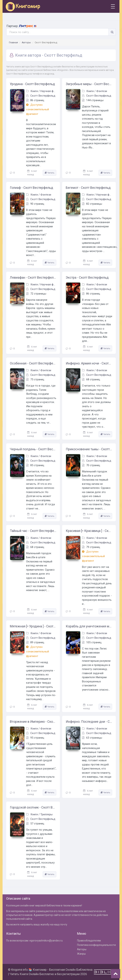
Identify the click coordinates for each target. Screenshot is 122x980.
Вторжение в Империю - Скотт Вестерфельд (33, 722)
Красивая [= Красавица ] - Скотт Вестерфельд (89, 531)
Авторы (26, 42)
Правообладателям (89, 941)
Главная (13, 42)
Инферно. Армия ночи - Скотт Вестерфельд (89, 363)
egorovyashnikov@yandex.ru (46, 941)
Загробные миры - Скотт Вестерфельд (89, 84)
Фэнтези (102, 91)
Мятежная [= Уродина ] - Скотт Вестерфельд (33, 626)
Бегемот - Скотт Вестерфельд (88, 188)
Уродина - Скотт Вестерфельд (32, 84)
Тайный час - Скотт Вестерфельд (33, 531)
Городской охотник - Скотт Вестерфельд (33, 807)
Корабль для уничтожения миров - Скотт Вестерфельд (89, 626)
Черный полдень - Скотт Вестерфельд (33, 449)
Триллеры (46, 814)
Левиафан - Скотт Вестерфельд (33, 277)
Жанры (81, 954)
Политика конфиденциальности (96, 945)
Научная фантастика (53, 91)
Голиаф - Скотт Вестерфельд (32, 188)
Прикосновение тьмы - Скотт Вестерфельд (89, 449)
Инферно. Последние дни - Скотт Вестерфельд (89, 722)
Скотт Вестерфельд (43, 96)
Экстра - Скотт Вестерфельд (87, 277)
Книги (34, 91)
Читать (49, 173)
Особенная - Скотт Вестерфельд (33, 363)
